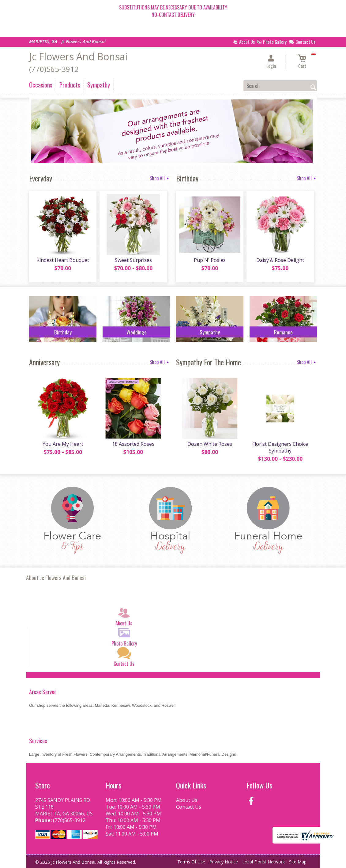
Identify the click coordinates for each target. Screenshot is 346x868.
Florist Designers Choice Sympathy (280, 447)
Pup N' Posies (210, 260)
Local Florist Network (263, 862)
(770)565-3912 (54, 69)
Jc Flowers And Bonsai (78, 56)
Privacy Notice (224, 862)
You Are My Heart (63, 444)
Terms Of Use (191, 862)
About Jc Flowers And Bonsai (56, 577)
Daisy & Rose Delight (280, 260)
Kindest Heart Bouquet (63, 260)
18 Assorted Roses (133, 444)
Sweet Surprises (133, 260)
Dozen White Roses (210, 444)
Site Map (298, 862)
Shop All (160, 178)
